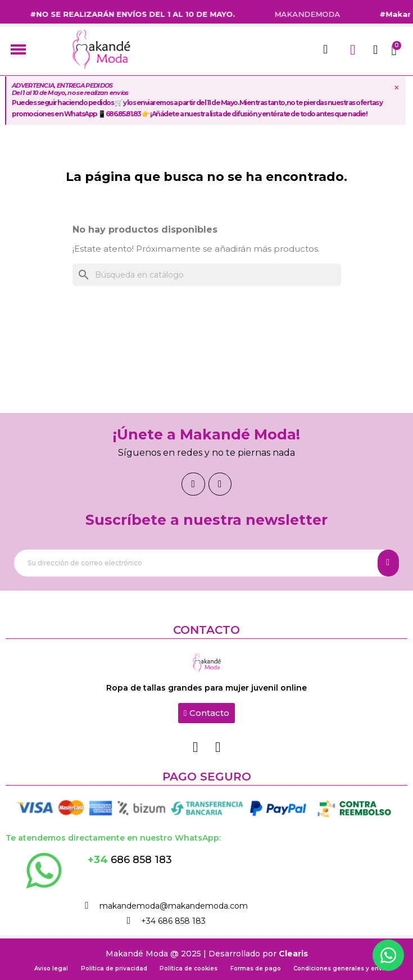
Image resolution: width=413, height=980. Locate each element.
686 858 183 (130, 860)
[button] (206, 713)
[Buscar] (207, 275)
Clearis (293, 954)
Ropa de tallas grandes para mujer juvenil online (206, 688)
